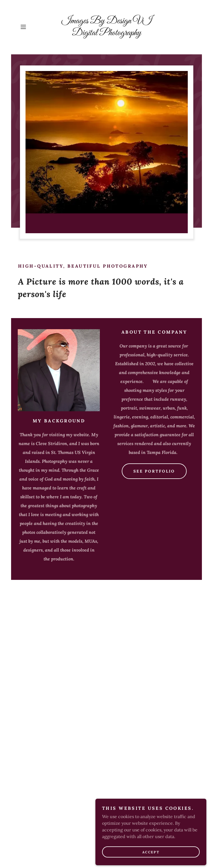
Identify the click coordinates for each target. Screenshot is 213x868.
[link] (106, 34)
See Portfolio (154, 471)
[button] (31, 27)
